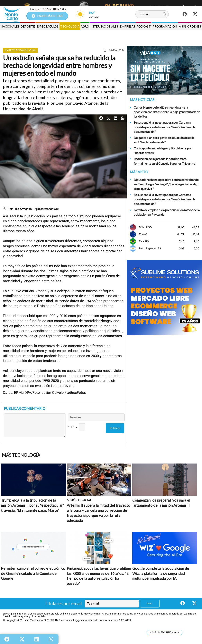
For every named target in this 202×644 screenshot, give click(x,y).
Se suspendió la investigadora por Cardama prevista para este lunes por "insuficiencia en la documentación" (165, 127)
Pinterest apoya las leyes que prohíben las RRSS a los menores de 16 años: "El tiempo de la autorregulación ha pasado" (99, 576)
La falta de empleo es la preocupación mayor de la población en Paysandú (167, 212)
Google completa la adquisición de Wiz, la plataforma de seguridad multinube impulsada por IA (161, 573)
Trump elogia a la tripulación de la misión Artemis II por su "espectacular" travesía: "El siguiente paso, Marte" (32, 505)
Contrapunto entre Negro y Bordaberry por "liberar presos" (163, 150)
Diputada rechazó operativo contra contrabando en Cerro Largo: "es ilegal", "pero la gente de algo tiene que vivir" (166, 184)
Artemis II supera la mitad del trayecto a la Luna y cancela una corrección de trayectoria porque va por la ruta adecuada (98, 513)
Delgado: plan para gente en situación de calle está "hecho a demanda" (164, 140)
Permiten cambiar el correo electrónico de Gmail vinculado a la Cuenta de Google (33, 573)
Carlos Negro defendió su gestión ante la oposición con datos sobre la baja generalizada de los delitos (167, 112)
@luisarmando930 (47, 209)
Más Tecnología (21, 455)
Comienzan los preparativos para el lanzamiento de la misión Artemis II (161, 503)
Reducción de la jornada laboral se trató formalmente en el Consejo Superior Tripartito (164, 161)
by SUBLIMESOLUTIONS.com (165, 632)
